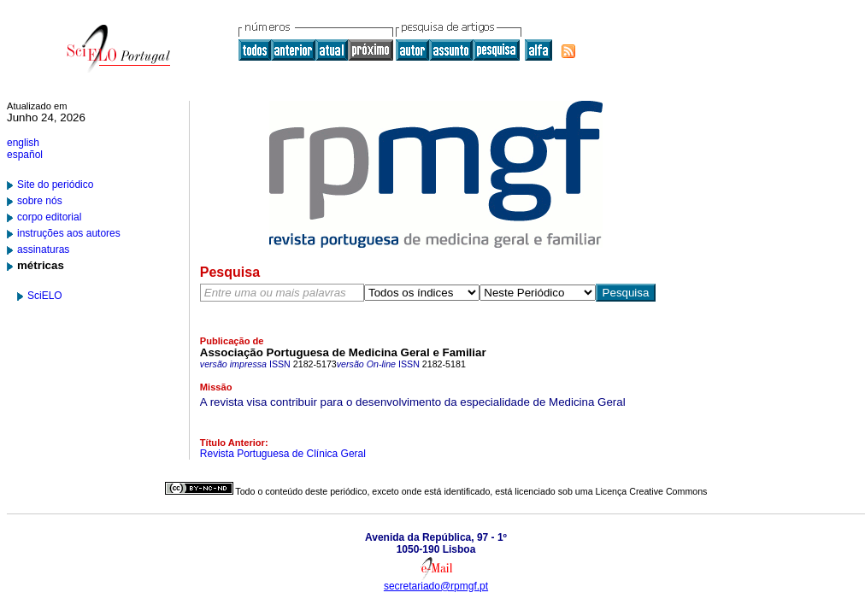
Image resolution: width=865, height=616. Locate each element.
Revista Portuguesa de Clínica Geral (283, 454)
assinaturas (43, 249)
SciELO (45, 296)
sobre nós (40, 201)
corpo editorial (49, 217)
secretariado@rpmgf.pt (436, 586)
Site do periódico (55, 185)
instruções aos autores (69, 233)
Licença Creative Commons (652, 491)
